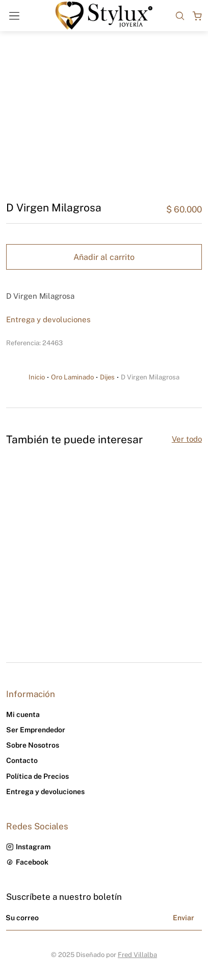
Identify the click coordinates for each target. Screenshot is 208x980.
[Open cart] (197, 16)
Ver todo (187, 439)
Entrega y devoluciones (48, 319)
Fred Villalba (137, 955)
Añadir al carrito (104, 257)
